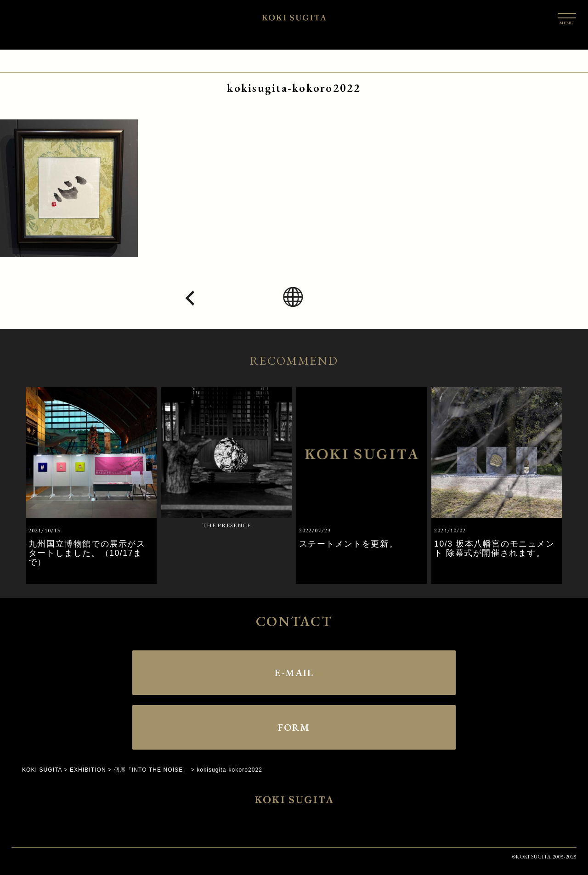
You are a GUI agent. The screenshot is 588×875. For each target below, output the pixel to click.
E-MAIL (294, 672)
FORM (294, 727)
